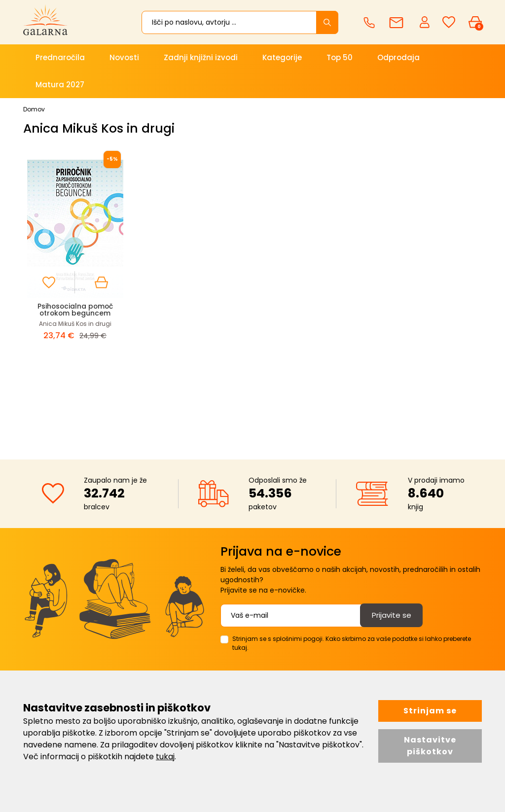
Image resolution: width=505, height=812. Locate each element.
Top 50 (340, 57)
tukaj (165, 757)
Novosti (124, 57)
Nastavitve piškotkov (430, 746)
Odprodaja (398, 57)
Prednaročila (60, 57)
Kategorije (282, 57)
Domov (34, 109)
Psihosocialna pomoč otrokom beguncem (75, 309)
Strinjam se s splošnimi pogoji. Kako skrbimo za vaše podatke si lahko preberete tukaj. (352, 643)
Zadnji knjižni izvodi (201, 57)
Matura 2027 (60, 85)
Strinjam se (430, 711)
